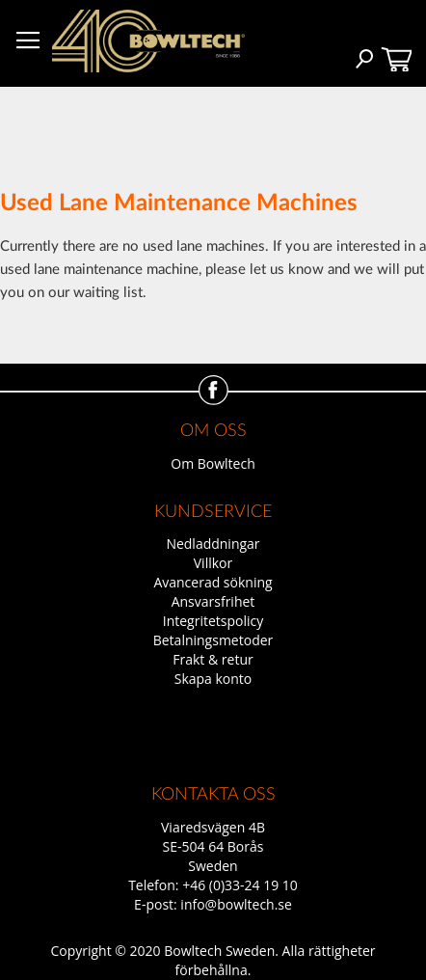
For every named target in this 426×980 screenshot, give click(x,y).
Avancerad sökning (213, 582)
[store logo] (148, 41)
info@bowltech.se (236, 904)
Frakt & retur (213, 659)
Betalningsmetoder (213, 640)
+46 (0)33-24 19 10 (240, 885)
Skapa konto (213, 679)
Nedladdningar (213, 544)
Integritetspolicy (213, 621)
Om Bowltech (213, 463)
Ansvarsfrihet (213, 601)
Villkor (213, 563)
